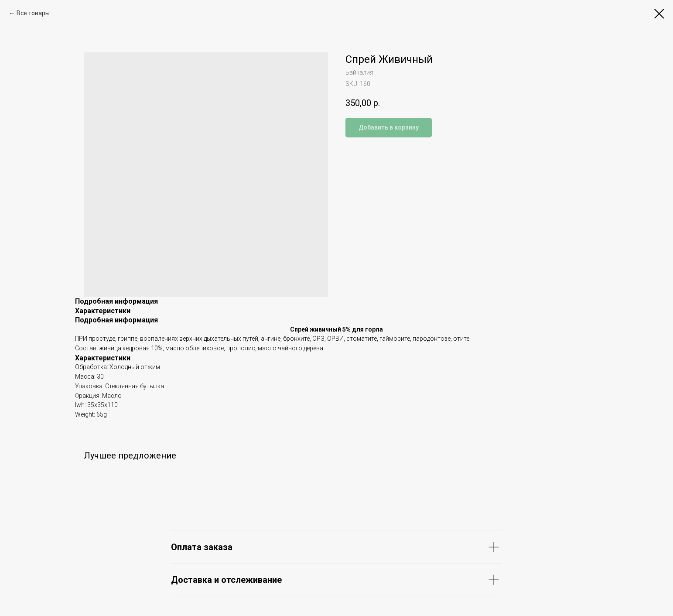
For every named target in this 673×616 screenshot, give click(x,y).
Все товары (33, 13)
